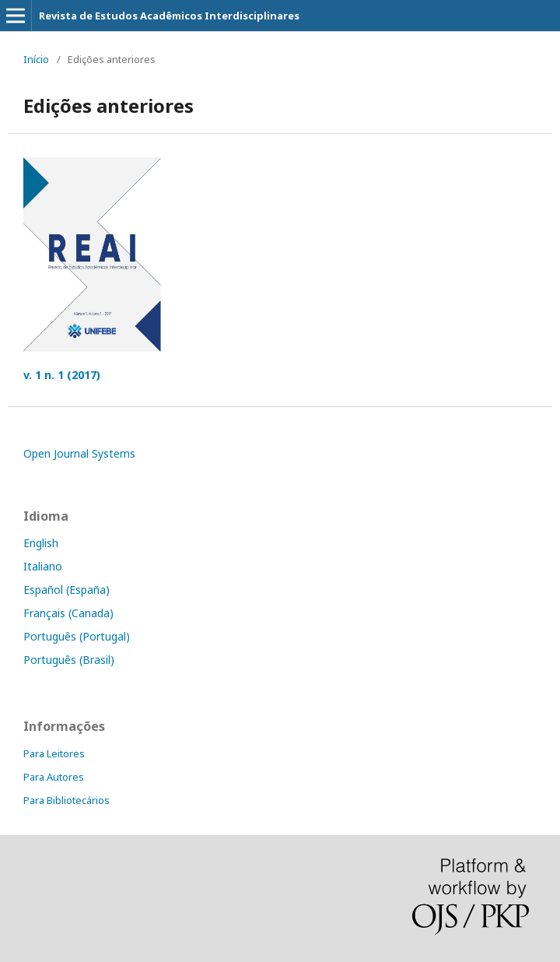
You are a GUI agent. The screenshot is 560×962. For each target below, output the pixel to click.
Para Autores (54, 777)
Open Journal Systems (79, 453)
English (41, 543)
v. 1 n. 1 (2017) (62, 375)
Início (36, 59)
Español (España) (66, 590)
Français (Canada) (68, 613)
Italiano (43, 566)
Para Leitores (54, 753)
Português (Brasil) (69, 660)
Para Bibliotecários (66, 800)
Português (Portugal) (77, 636)
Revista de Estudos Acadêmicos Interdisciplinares (169, 16)
